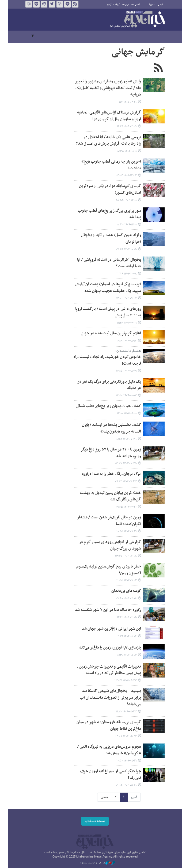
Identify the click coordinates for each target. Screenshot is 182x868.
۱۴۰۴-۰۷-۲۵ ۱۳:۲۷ (122, 464)
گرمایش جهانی (134, 52)
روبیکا (25, 4)
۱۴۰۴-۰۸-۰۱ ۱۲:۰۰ (123, 414)
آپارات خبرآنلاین (40, 4)
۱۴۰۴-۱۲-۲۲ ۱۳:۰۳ (122, 176)
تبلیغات (113, 5)
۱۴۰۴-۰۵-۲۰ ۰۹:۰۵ (122, 785)
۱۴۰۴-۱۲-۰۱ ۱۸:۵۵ (122, 200)
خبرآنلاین (133, 20)
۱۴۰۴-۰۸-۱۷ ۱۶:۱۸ (123, 341)
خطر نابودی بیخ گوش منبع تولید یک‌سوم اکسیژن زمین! (105, 570)
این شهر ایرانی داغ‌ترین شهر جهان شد (107, 629)
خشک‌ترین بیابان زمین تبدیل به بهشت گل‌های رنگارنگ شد (107, 496)
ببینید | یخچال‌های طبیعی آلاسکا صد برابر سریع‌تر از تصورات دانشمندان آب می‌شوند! (106, 698)
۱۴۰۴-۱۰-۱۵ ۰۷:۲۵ (122, 249)
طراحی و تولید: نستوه (94, 863)
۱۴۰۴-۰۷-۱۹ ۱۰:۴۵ (123, 531)
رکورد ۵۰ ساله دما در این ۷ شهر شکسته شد (104, 610)
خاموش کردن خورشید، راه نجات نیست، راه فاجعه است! (103, 360)
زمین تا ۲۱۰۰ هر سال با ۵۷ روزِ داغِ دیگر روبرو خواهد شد (107, 453)
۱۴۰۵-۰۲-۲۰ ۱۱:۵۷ (123, 102)
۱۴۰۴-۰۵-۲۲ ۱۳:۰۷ (122, 736)
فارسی (157, 5)
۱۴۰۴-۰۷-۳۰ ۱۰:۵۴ (122, 439)
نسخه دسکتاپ (91, 821)
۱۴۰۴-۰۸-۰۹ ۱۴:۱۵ (122, 371)
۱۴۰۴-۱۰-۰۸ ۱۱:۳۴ (123, 274)
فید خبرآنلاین (71, 4)
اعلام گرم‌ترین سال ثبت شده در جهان (107, 333)
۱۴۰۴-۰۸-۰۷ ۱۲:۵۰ (122, 396)
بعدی (100, 797)
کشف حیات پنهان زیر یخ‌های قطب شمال (105, 406)
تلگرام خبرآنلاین (63, 4)
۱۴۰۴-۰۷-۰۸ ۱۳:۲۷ (122, 556)
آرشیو (105, 5)
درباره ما (122, 5)
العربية (148, 5)
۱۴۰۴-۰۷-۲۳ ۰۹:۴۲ (122, 481)
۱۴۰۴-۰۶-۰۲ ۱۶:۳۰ (123, 655)
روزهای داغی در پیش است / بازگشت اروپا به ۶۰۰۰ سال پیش (104, 312)
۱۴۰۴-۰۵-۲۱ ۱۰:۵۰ (123, 761)
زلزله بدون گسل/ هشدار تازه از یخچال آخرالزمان (107, 239)
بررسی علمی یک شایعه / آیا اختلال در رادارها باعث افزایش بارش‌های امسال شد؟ (105, 141)
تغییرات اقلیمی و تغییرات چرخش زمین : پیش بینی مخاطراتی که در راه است (105, 670)
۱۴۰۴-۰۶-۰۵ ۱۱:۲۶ (123, 617)
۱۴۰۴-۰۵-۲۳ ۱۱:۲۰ (122, 712)
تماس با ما (132, 5)
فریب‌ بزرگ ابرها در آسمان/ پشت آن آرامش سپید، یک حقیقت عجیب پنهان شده (104, 288)
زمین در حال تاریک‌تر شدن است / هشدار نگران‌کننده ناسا (105, 521)
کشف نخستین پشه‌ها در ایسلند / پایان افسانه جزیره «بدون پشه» (107, 428)
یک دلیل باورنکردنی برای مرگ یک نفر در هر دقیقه (105, 385)
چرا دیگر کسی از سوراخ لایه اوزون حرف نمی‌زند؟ (107, 775)
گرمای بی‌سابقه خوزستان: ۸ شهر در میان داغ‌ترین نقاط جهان (105, 726)
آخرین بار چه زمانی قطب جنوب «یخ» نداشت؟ (107, 165)
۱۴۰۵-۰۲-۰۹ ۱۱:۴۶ (123, 127)
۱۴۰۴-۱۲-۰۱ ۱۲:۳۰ (123, 225)
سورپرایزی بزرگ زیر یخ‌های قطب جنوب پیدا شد (105, 214)
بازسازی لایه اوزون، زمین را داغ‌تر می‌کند (106, 648)
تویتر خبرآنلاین (48, 4)
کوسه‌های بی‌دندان (122, 591)
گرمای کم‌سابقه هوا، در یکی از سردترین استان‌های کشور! (106, 189)
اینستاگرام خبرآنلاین (56, 4)
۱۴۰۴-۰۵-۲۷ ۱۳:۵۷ (122, 681)
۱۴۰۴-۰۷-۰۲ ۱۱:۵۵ (123, 581)
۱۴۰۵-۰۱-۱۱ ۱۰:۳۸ (123, 151)
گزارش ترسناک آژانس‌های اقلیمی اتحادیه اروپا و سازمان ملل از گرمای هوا (105, 116)
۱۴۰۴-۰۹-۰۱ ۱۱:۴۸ (123, 323)
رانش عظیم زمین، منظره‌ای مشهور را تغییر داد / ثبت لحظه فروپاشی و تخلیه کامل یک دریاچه (104, 88)
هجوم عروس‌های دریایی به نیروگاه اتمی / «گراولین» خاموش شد (105, 750)
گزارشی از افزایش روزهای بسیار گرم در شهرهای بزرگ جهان (106, 545)
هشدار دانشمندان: (124, 351)
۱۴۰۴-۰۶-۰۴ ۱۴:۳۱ (123, 636)
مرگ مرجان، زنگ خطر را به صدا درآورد (107, 474)
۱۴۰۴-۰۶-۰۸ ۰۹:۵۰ (122, 598)
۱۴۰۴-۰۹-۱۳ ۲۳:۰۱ (122, 298)
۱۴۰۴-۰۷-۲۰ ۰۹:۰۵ (122, 507)
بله (32, 4)
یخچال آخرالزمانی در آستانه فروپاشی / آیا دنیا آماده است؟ (105, 263)
